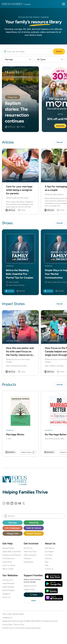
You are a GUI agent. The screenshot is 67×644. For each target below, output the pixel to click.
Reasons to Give (30, 586)
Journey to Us (8, 580)
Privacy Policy (8, 624)
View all (59, 142)
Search (59, 51)
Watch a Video (8, 569)
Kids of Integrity (9, 590)
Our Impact (49, 552)
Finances (48, 558)
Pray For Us (28, 548)
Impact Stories (34, 533)
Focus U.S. (7, 597)
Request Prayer (8, 548)
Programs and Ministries (12, 555)
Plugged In (7, 594)
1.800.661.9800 (18, 614)
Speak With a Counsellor (12, 552)
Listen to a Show (9, 565)
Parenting (34, 523)
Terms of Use (19, 624)
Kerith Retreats (8, 587)
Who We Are (50, 548)
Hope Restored (8, 583)
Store (34, 601)
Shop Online (7, 562)
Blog (47, 562)
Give (34, 595)
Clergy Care (13, 533)
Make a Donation (30, 555)
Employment (29, 562)
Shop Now (60, 126)
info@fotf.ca (7, 618)
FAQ (47, 565)
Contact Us (49, 569)
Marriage (13, 523)
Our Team (49, 555)
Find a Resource (9, 558)
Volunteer (28, 558)
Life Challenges (13, 528)
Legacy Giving (29, 589)
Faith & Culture (34, 528)
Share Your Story (30, 552)
